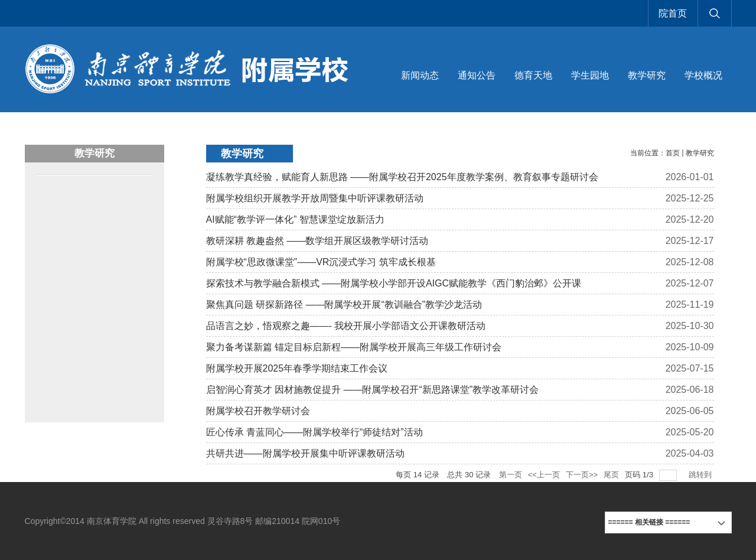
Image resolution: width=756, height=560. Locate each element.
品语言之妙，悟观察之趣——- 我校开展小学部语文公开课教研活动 (346, 326)
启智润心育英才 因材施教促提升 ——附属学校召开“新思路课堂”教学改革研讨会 (373, 390)
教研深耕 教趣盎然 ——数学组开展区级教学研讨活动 (317, 241)
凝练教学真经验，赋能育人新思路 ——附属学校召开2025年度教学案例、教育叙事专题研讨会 (402, 177)
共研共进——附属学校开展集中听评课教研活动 (305, 453)
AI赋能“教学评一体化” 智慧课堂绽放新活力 (295, 219)
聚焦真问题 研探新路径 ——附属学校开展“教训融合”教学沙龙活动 (344, 305)
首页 (673, 153)
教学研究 (700, 153)
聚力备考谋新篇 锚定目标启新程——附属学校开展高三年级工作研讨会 (354, 347)
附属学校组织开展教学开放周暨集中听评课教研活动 (315, 198)
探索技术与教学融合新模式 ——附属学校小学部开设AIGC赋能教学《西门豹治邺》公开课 (394, 283)
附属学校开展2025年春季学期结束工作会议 (297, 368)
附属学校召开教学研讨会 (258, 411)
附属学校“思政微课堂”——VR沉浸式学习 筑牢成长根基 (321, 262)
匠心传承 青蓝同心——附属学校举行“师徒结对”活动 (315, 432)
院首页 (673, 13)
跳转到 (701, 475)
